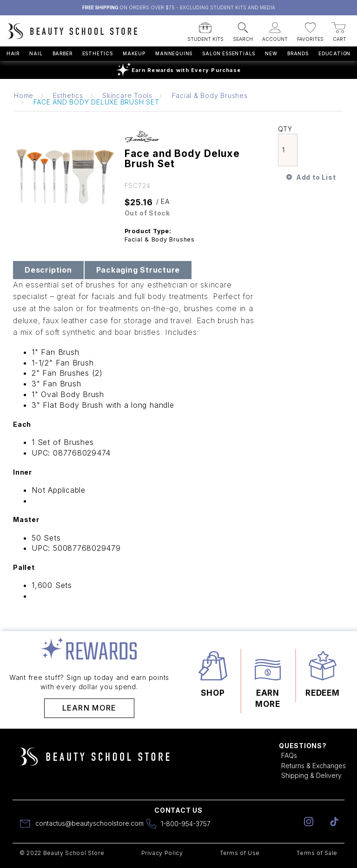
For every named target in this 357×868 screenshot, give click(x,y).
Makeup (134, 53)
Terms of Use (240, 853)
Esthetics (98, 53)
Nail (36, 53)
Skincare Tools (127, 95)
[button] (205, 29)
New (271, 53)
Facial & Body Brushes (210, 95)
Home (24, 95)
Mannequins (174, 53)
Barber (63, 53)
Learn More (89, 708)
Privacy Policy (162, 853)
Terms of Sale (317, 853)
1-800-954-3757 (186, 824)
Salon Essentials (229, 53)
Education (334, 53)
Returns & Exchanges (314, 766)
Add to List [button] (316, 177)
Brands (298, 53)
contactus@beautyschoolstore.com (89, 823)
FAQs (289, 755)
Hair (13, 53)
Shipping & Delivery (311, 775)
